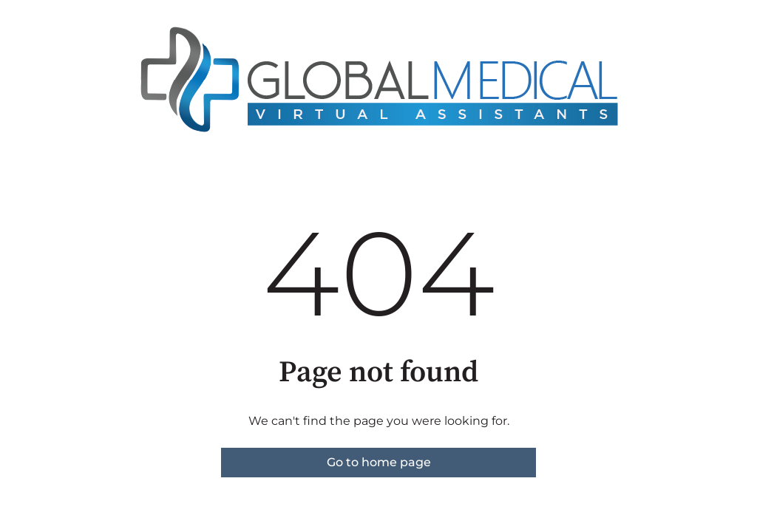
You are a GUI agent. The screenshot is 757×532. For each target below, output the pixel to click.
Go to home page (379, 462)
